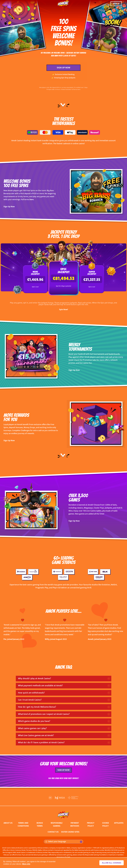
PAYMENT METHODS (75, 824)
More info (26, 864)
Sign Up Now (9, 207)
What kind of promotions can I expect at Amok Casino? (44, 714)
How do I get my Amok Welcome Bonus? (37, 707)
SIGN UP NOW (63, 68)
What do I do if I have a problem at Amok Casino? (41, 743)
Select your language (56, 842)
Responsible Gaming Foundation (96, 855)
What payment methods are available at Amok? (40, 686)
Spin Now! (64, 310)
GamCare (112, 855)
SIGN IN (116, 4)
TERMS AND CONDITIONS (23, 824)
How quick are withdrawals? (31, 693)
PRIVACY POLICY (91, 824)
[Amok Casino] (64, 4)
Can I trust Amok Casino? (30, 700)
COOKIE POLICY (106, 824)
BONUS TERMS (40, 824)
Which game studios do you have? (34, 721)
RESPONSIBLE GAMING (57, 824)
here (79, 89)
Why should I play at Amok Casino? (34, 679)
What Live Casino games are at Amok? (36, 735)
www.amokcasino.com (19, 848)
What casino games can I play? (32, 728)
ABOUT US (8, 823)
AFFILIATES (119, 823)
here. (32, 200)
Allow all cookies (112, 863)
